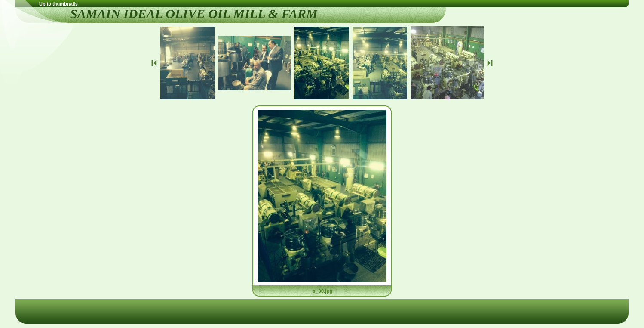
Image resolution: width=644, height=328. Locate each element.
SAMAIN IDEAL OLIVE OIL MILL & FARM (194, 14)
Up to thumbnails (58, 4)
